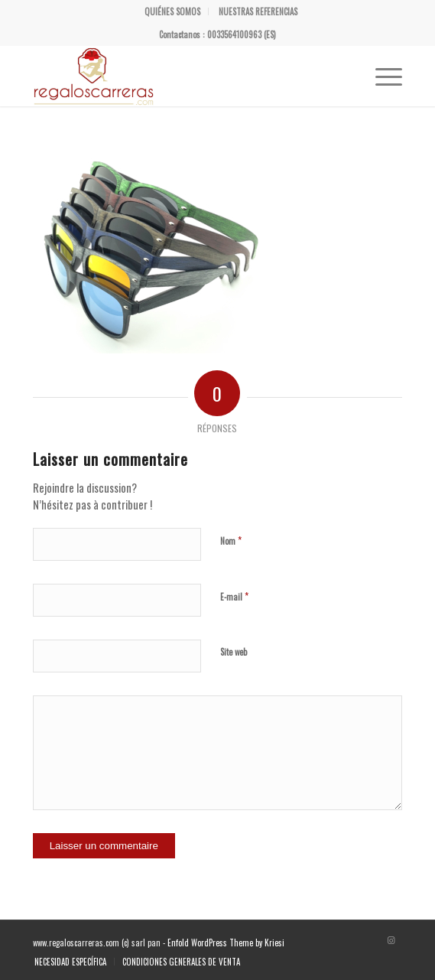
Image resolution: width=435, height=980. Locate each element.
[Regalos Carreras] (181, 76)
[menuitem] (173, 11)
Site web (234, 652)
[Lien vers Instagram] (391, 939)
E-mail (234, 596)
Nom (231, 540)
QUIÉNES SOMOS (172, 11)
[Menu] (381, 76)
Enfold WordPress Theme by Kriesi (226, 943)
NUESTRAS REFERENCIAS (258, 11)
